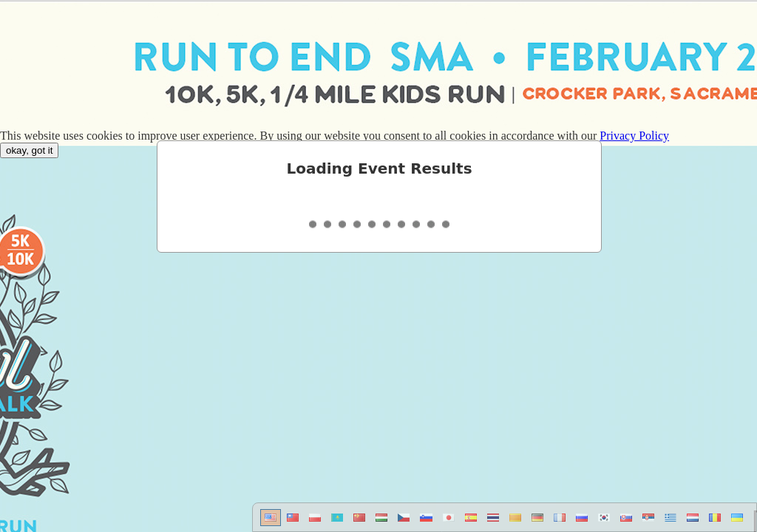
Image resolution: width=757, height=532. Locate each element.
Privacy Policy (634, 136)
